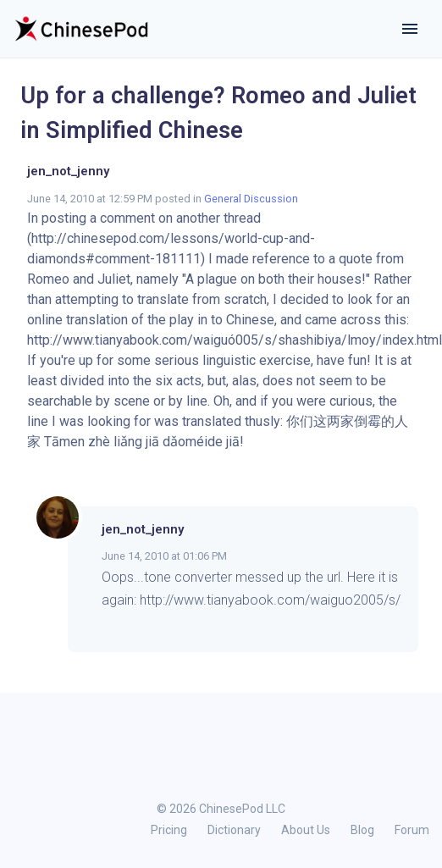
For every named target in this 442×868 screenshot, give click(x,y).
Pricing (169, 830)
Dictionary (234, 830)
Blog (362, 830)
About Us (306, 830)
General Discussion (251, 199)
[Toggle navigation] (410, 29)
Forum (412, 830)
